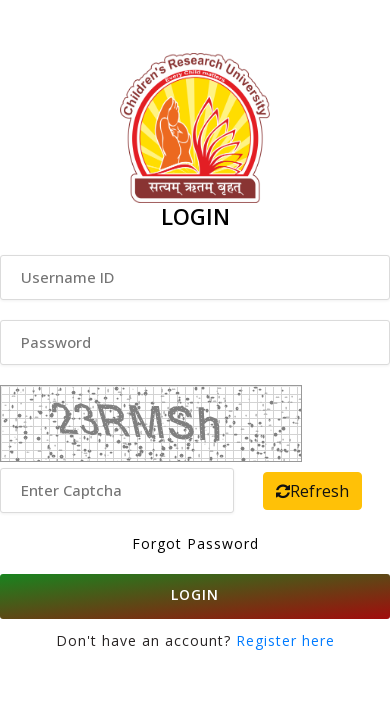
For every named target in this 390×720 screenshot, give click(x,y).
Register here (283, 640)
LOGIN (195, 594)
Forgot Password (195, 543)
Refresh (312, 491)
